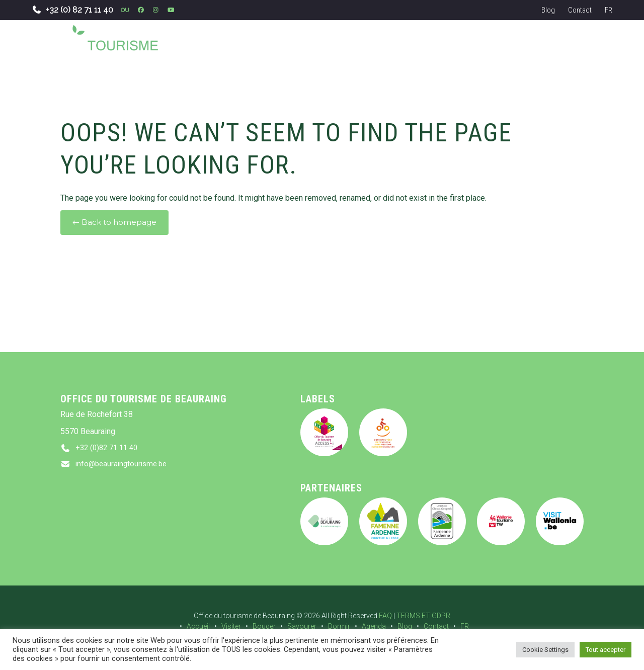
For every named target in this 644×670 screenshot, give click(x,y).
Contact (580, 10)
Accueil (198, 626)
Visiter (231, 626)
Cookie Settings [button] (545, 650)
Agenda (374, 626)
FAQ (385, 616)
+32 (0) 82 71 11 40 (72, 10)
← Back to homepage (114, 222)
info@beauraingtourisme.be (124, 466)
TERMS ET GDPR (423, 616)
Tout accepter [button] (606, 650)
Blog (548, 10)
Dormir (339, 626)
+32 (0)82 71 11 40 (109, 448)
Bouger (264, 626)
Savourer (302, 626)
